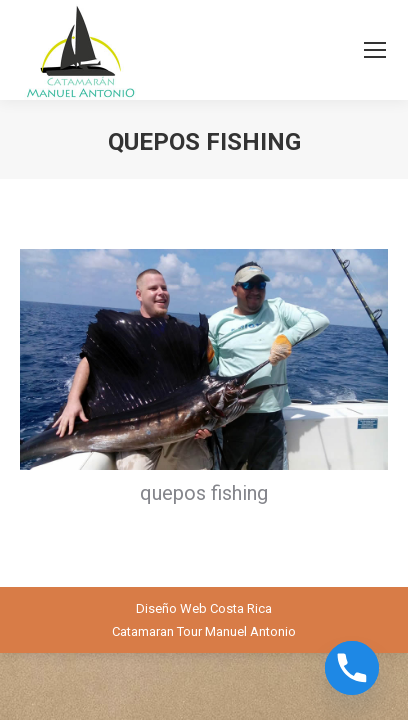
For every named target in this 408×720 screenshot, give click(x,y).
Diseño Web (171, 608)
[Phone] (352, 668)
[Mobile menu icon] (375, 50)
